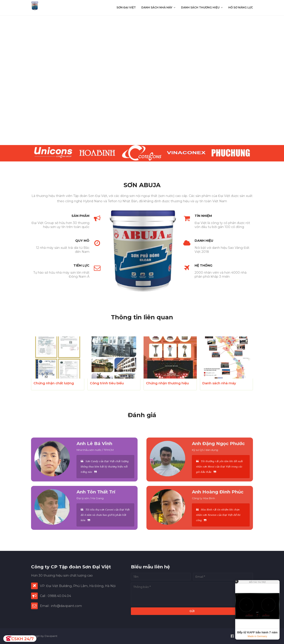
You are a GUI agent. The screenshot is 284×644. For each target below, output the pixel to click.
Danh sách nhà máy (219, 383)
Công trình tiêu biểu (107, 383)
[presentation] (142, 80)
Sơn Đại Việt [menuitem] (126, 7)
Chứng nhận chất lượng (54, 383)
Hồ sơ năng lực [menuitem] (241, 7)
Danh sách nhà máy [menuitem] (157, 7)
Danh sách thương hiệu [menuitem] (200, 7)
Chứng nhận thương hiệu (167, 383)
